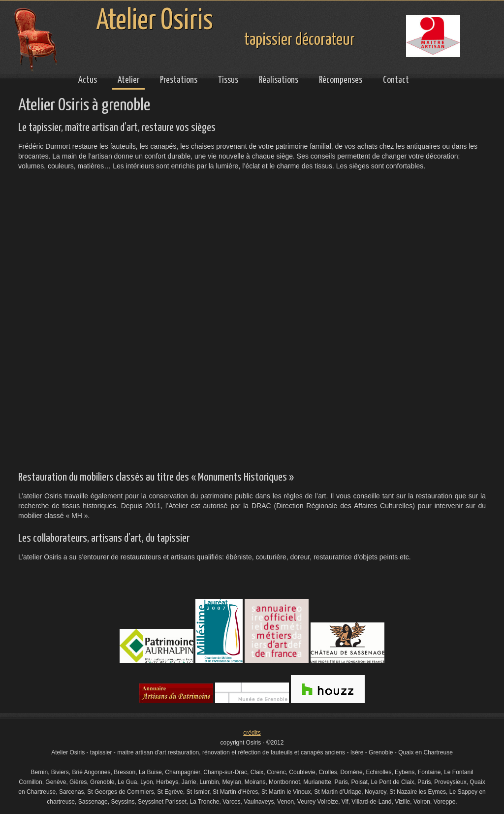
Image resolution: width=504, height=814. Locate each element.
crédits (252, 733)
